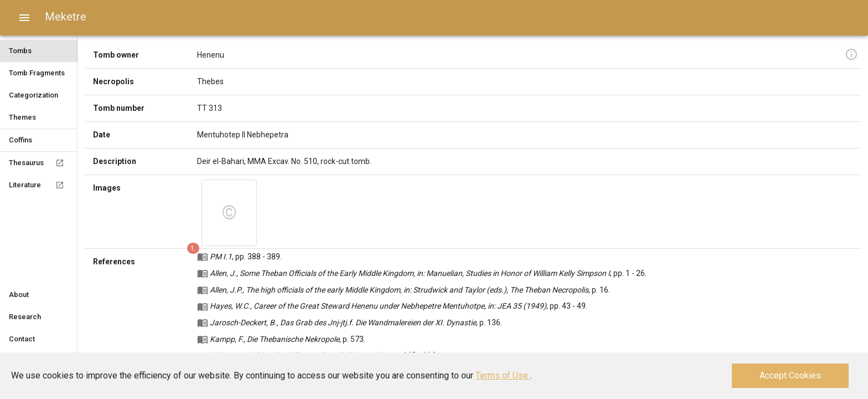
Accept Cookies (790, 375)
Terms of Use (503, 375)
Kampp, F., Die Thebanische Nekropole (275, 339)
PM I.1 (221, 257)
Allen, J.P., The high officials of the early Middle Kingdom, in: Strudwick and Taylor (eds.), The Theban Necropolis (399, 290)
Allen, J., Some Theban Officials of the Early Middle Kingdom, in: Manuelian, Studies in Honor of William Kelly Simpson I (410, 273)
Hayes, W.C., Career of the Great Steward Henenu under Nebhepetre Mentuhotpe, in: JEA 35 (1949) (378, 306)
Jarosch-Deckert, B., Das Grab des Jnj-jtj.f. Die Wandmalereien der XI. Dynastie (343, 323)
